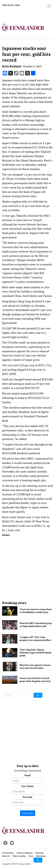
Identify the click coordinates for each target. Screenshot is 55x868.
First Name (27, 786)
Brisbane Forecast (20, 15)
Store (31, 856)
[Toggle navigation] (49, 6)
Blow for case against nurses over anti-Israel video (35, 667)
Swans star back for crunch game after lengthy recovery (35, 680)
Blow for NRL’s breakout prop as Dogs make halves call (36, 625)
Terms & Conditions (25, 853)
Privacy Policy (8, 853)
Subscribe (28, 813)
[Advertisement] (27, 569)
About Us (6, 856)
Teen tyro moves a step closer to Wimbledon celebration (36, 611)
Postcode (27, 797)
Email (28, 775)
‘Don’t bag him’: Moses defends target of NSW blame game (36, 653)
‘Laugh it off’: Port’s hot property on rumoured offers (35, 639)
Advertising (41, 856)
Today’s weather (19, 856)
